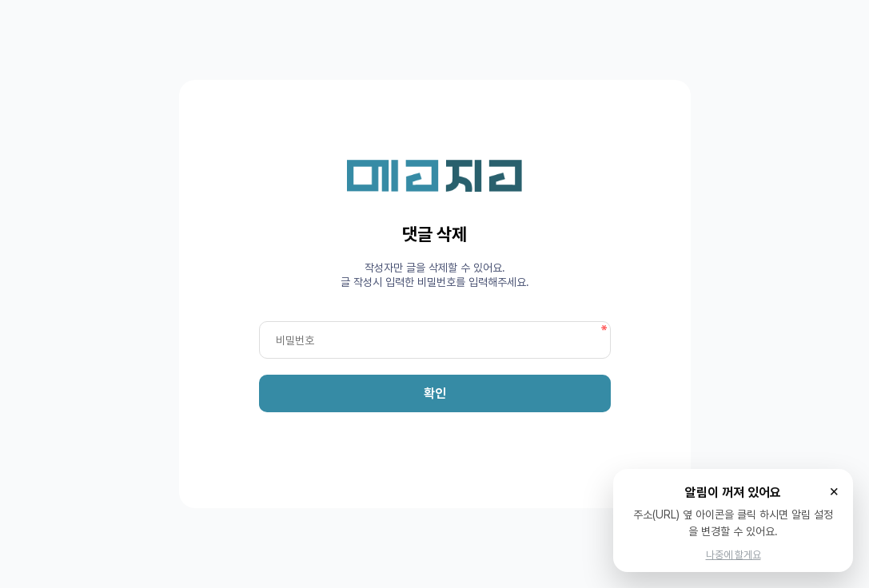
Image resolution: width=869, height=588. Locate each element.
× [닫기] (834, 491)
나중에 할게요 (733, 555)
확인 (435, 393)
